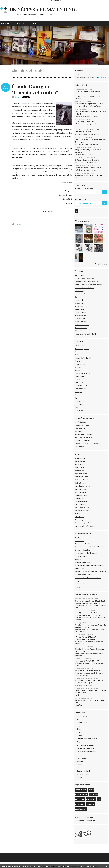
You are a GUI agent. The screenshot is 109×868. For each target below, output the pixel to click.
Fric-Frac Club (79, 568)
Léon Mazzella (80, 613)
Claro (77, 297)
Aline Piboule (79, 447)
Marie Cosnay (80, 309)
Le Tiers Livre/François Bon (84, 278)
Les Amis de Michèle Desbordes (86, 334)
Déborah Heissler (81, 328)
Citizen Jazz (79, 431)
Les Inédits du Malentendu (87, 752)
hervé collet (80, 799)
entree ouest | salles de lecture (86, 553)
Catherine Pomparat (82, 312)
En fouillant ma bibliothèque (87, 739)
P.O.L (76, 355)
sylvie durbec (80, 690)
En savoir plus (92, 866)
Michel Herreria (80, 461)
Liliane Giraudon (80, 322)
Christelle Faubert (81, 489)
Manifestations (82, 758)
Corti (77, 407)
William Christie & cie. (82, 440)
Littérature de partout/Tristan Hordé (88, 578)
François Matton (81, 467)
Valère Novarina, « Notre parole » (88, 168)
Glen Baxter (79, 464)
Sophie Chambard (83, 771)
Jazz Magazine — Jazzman (84, 434)
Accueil (5, 24)
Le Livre (77, 587)
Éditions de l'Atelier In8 (83, 358)
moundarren (91, 799)
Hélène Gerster (80, 483)
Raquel (77, 514)
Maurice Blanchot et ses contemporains (89, 285)
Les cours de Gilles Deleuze (84, 288)
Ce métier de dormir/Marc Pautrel (87, 282)
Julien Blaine (79, 291)
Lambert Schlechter (82, 325)
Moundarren (79, 401)
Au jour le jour (82, 722)
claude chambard (82, 680)
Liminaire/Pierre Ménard (83, 562)
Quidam (77, 379)
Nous (77, 395)
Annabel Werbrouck (82, 511)
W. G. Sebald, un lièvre (93, 661)
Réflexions (81, 768)
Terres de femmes (81, 556)
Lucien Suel (79, 300)
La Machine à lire (80, 584)
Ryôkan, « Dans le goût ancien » (88, 160)
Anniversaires (82, 716)
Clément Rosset (80, 331)
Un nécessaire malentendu (44, 10)
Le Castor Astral (80, 364)
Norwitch (78, 559)
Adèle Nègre (79, 517)
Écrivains (80, 732)
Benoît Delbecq (80, 422)
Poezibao (78, 538)
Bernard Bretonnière (83, 601)
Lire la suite (102, 77)
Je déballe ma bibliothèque (86, 745)
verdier (91, 790)
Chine (79, 729)
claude (77, 661)
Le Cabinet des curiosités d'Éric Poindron (89, 565)
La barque (78, 392)
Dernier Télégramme (82, 349)
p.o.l (99, 799)
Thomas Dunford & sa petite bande (87, 444)
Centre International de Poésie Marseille (89, 547)
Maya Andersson (81, 474)
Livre (79, 755)
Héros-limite (79, 352)
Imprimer (16, 224)
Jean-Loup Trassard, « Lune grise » (89, 175)
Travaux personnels (84, 774)
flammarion (94, 794)
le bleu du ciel (79, 346)
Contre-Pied (79, 376)
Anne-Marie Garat (81, 294)
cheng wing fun (81, 790)
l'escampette (80, 804)
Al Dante (78, 370)
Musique (80, 761)
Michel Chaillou (80, 275)
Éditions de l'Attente (82, 373)
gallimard (91, 804)
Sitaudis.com (79, 541)
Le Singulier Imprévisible (86, 748)
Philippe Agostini (81, 520)
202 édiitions (79, 404)
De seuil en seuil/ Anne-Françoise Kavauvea (90, 572)
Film (78, 742)
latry (77, 637)
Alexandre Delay (80, 458)
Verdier (77, 361)
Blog (79, 726)
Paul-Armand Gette (82, 495)
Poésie (80, 764)
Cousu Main (79, 382)
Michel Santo (80, 700)
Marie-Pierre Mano (81, 477)
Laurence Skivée (80, 492)
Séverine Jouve (80, 625)
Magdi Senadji (80, 470)
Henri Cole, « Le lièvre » (84, 122)
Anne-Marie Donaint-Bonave (85, 526)
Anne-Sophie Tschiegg (83, 486)
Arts (79, 719)
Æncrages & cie (80, 389)
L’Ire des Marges (80, 410)
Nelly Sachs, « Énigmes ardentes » (89, 104)
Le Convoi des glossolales (84, 575)
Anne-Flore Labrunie (82, 507)
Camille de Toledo (81, 319)
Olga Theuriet (80, 504)
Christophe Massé (81, 480)
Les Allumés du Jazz (82, 425)
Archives (19, 24)
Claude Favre (79, 303)
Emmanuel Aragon (81, 501)
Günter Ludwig (80, 498)
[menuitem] (6, 24)
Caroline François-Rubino (84, 523)
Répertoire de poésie (82, 550)
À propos (34, 24)
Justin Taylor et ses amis (83, 437)
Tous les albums (101, 264)
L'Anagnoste (79, 581)
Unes (77, 398)
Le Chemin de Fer (81, 386)
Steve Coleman (80, 428)
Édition (80, 735)
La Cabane (78, 367)
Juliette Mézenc (80, 315)
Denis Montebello (81, 306)
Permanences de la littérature (85, 544)
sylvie (77, 671)
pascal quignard (81, 809)
